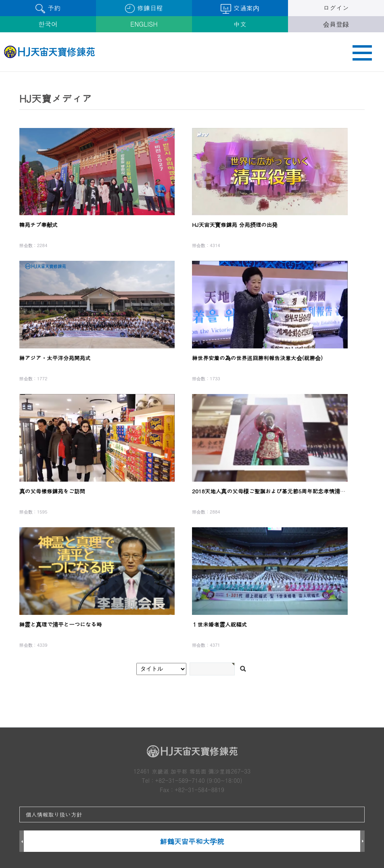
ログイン (336, 8)
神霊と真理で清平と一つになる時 (61, 624)
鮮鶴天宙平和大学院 (192, 841)
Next (362, 842)
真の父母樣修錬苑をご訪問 (52, 491)
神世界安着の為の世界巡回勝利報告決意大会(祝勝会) (257, 358)
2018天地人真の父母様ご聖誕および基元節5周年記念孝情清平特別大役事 (283, 491)
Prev (22, 842)
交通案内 (240, 8)
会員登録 (336, 24)
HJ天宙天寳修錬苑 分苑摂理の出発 (235, 225)
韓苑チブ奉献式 (39, 225)
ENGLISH (144, 24)
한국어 (48, 24)
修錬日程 (144, 8)
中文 (240, 24)
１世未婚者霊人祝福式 (219, 624)
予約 (48, 8)
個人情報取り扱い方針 (54, 814)
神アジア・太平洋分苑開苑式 (55, 358)
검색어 (0, 72)
